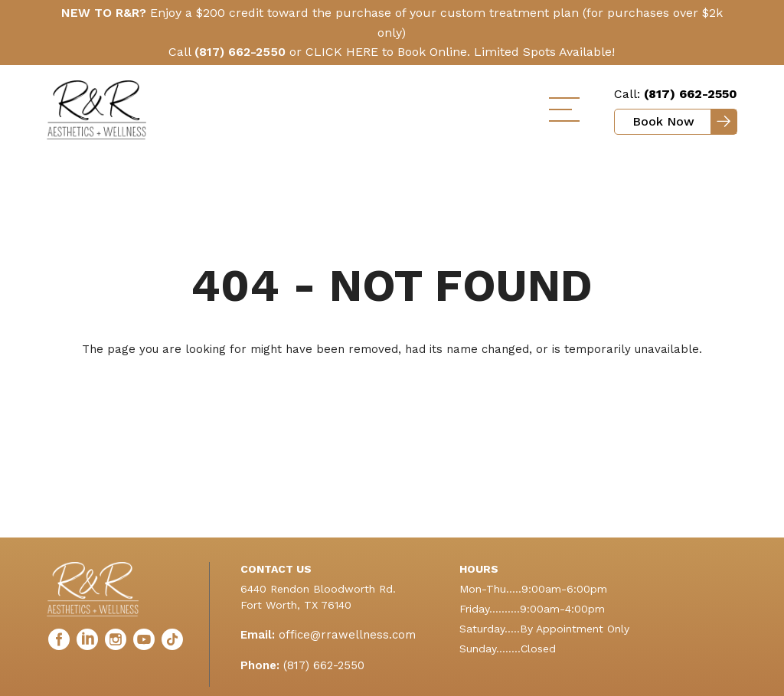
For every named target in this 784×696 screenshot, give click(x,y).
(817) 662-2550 (324, 665)
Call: (676, 94)
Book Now (663, 121)
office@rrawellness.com (347, 635)
